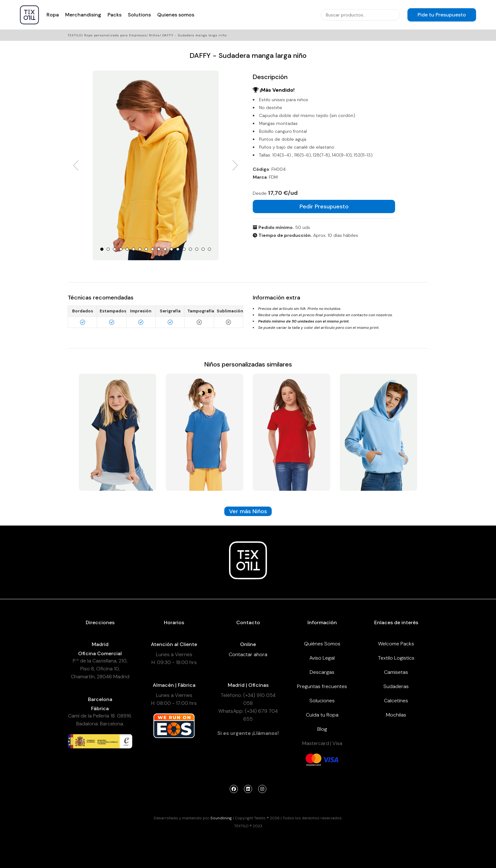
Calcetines (396, 701)
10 (159, 249)
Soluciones (322, 701)
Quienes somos (176, 15)
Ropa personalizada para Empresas (115, 35)
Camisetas (396, 672)
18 (209, 249)
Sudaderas (396, 686)
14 (184, 249)
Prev (76, 165)
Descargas (322, 672)
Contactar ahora (248, 654)
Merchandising (83, 15)
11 (165, 249)
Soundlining (221, 818)
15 (190, 249)
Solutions (139, 15)
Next (235, 165)
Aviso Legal (322, 658)
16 (197, 249)
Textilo (75, 35)
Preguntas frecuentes (322, 686)
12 (171, 249)
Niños (154, 35)
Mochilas (396, 715)
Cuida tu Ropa (322, 715)
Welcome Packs (396, 644)
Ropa (53, 15)
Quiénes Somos (322, 644)
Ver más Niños (248, 511)
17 (203, 249)
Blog (322, 729)
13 (178, 249)
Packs (115, 15)
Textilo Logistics (396, 658)
